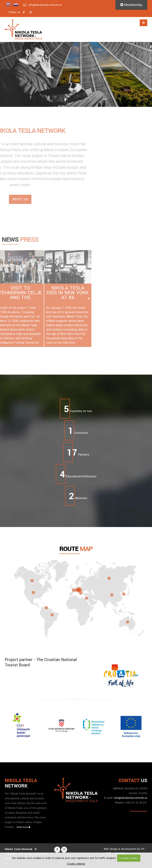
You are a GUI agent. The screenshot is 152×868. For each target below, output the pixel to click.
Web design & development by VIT (124, 849)
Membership (131, 5)
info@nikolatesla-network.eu (45, 5)
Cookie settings (76, 864)
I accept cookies (129, 858)
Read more (24, 827)
